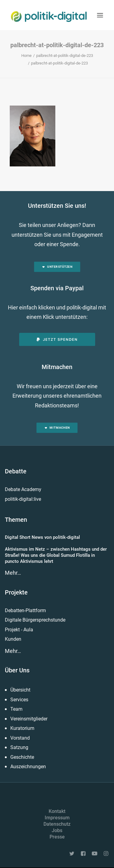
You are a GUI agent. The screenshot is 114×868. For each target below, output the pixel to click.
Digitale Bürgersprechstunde (35, 620)
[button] (100, 15)
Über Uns (17, 670)
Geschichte (22, 757)
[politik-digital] (49, 17)
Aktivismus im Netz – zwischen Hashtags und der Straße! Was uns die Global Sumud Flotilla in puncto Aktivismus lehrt (56, 555)
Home (26, 56)
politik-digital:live (23, 499)
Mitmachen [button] (57, 428)
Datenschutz (57, 824)
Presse (57, 837)
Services (19, 700)
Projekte (16, 592)
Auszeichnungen (28, 767)
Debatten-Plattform (25, 610)
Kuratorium (22, 728)
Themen (16, 520)
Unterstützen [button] (57, 267)
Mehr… (13, 573)
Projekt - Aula (19, 630)
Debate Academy (23, 489)
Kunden (13, 639)
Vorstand (20, 738)
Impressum (57, 818)
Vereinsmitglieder (29, 719)
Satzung (19, 747)
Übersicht (20, 690)
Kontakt (57, 811)
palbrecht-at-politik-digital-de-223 (65, 56)
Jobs (57, 830)
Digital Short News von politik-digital (42, 537)
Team (16, 709)
